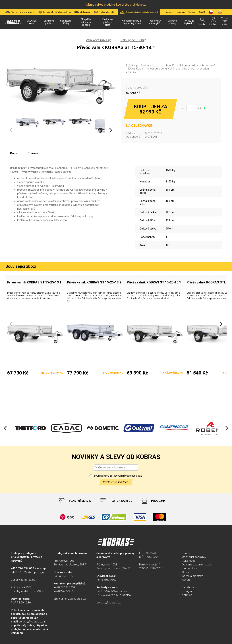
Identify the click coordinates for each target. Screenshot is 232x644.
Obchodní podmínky (194, 557)
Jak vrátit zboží (191, 568)
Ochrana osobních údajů (197, 565)
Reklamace (189, 561)
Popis (14, 153)
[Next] (110, 130)
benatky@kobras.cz (23, 580)
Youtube (192, 12)
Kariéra (186, 580)
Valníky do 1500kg (133, 40)
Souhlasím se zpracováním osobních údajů (118, 476)
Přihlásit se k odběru (116, 482)
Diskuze (33, 153)
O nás (185, 572)
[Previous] (6, 428)
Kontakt (187, 553)
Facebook (168, 12)
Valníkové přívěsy (98, 40)
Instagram (180, 12)
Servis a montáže (193, 576)
